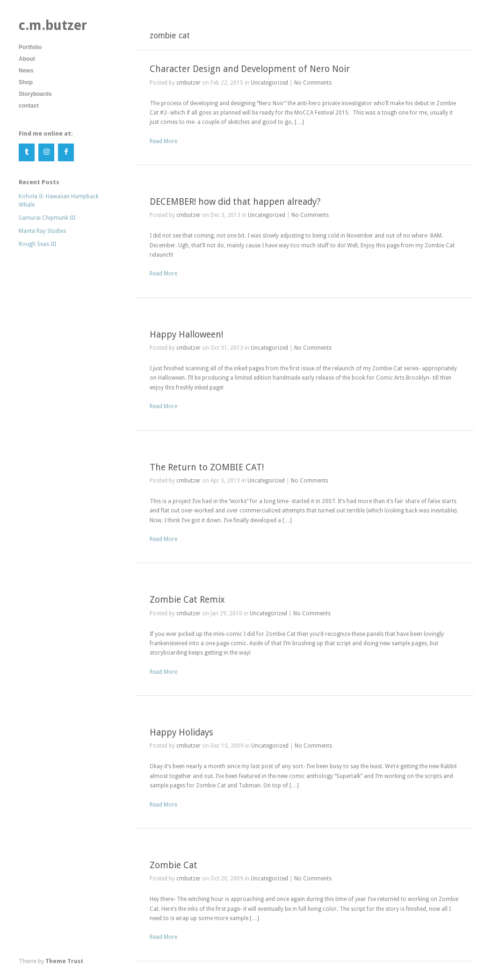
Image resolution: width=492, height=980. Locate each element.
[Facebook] (66, 153)
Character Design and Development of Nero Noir (250, 69)
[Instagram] (46, 153)
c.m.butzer (53, 25)
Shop (26, 82)
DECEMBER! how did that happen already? (235, 202)
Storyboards (35, 94)
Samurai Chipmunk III (47, 218)
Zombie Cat (174, 865)
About (27, 59)
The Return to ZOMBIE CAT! (207, 467)
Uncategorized (269, 83)
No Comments (313, 83)
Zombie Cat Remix (187, 600)
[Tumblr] (27, 153)
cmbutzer (188, 83)
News (26, 71)
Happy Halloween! (186, 335)
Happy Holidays (181, 732)
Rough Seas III (37, 244)
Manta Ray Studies (42, 231)
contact (29, 106)
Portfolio (30, 47)
